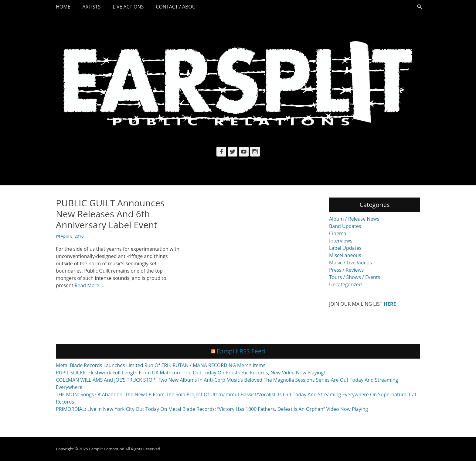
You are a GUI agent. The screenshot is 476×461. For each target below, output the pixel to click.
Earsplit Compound (107, 449)
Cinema (338, 233)
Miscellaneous (345, 255)
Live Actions (128, 7)
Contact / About (177, 7)
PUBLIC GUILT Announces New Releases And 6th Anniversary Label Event (110, 214)
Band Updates (345, 226)
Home (63, 7)
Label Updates (345, 248)
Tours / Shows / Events (355, 277)
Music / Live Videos (350, 263)
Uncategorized (345, 284)
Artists (92, 7)
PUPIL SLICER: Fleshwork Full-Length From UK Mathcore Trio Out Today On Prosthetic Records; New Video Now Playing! (190, 373)
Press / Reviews (346, 270)
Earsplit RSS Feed (241, 351)
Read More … (90, 285)
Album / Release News (354, 219)
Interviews (341, 241)
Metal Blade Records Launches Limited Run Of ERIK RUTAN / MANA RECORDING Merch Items (161, 365)
